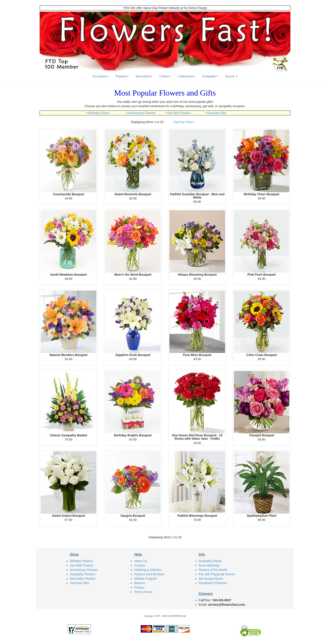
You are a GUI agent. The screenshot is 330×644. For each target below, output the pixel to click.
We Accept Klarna (211, 579)
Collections (186, 76)
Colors (165, 76)
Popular (122, 76)
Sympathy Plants (210, 561)
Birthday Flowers (81, 561)
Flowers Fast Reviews (149, 574)
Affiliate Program (146, 579)
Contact (139, 565)
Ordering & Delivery (148, 570)
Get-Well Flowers (179, 113)
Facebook (205, 583)
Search (231, 76)
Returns (140, 583)
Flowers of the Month (213, 570)
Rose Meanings (209, 565)
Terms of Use (143, 592)
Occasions (100, 76)
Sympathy (210, 76)
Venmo (230, 574)
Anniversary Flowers (142, 113)
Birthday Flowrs (99, 113)
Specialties (144, 76)
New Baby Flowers (83, 579)
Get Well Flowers (82, 565)
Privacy (139, 587)
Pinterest (221, 583)
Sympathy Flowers (83, 574)
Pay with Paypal (210, 574)
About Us (141, 561)
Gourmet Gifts (217, 113)
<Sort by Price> (184, 122)
